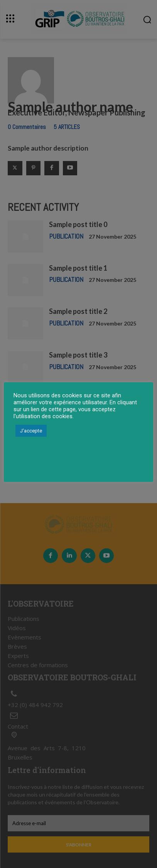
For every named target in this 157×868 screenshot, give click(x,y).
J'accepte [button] (31, 431)
